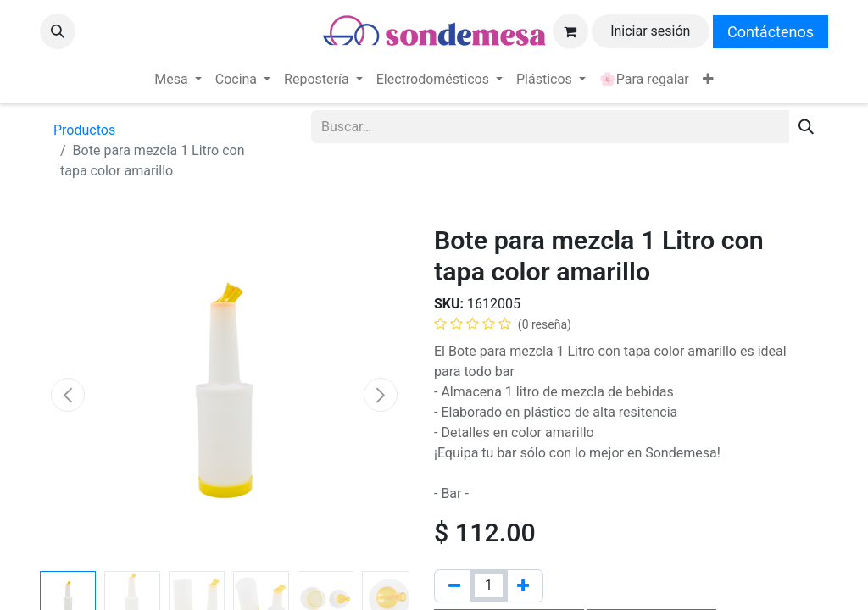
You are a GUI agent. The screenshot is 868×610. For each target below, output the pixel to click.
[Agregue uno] (523, 586)
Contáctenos (771, 32)
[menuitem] (178, 80)
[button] (58, 31)
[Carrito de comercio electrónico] (570, 31)
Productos (84, 130)
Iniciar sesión (650, 31)
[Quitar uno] (454, 586)
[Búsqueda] (806, 127)
